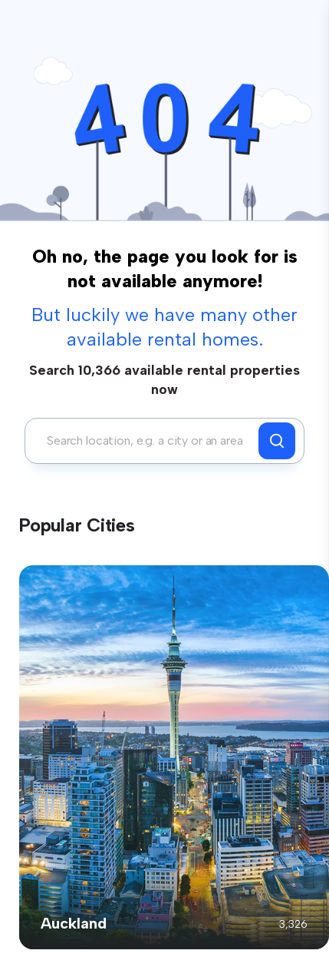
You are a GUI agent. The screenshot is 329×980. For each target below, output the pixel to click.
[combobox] (146, 441)
